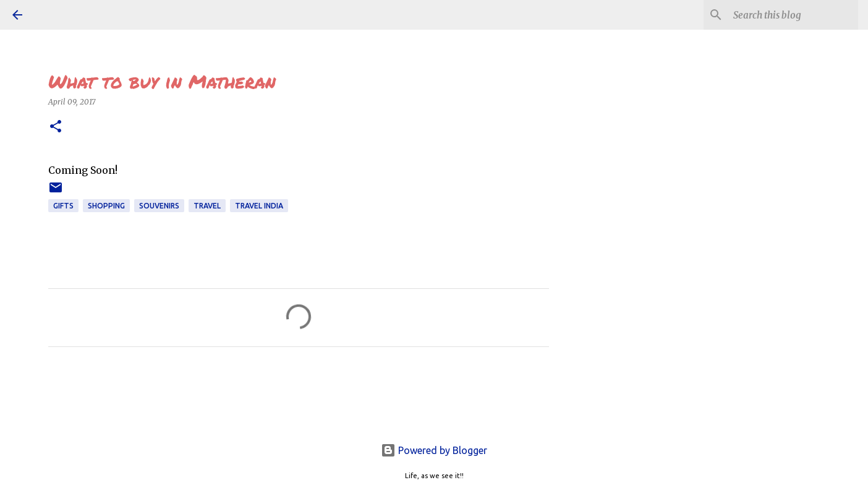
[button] (56, 127)
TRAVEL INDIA (259, 206)
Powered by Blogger (434, 450)
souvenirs (159, 206)
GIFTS (63, 206)
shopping (106, 206)
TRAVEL (207, 206)
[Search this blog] (793, 15)
